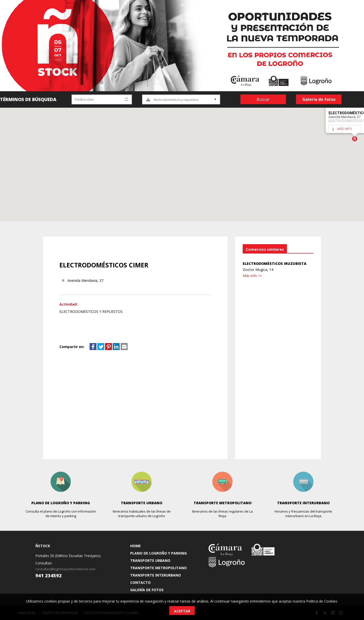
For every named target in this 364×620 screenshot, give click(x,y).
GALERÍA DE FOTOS (147, 590)
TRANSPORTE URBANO (150, 560)
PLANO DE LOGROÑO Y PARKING (158, 553)
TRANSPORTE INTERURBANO (156, 575)
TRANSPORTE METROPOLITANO (158, 568)
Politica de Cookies (322, 601)
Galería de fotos (319, 99)
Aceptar (182, 611)
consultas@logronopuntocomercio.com (65, 569)
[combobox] (181, 99)
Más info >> (252, 276)
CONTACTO (140, 582)
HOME (135, 546)
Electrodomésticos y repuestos (176, 100)
